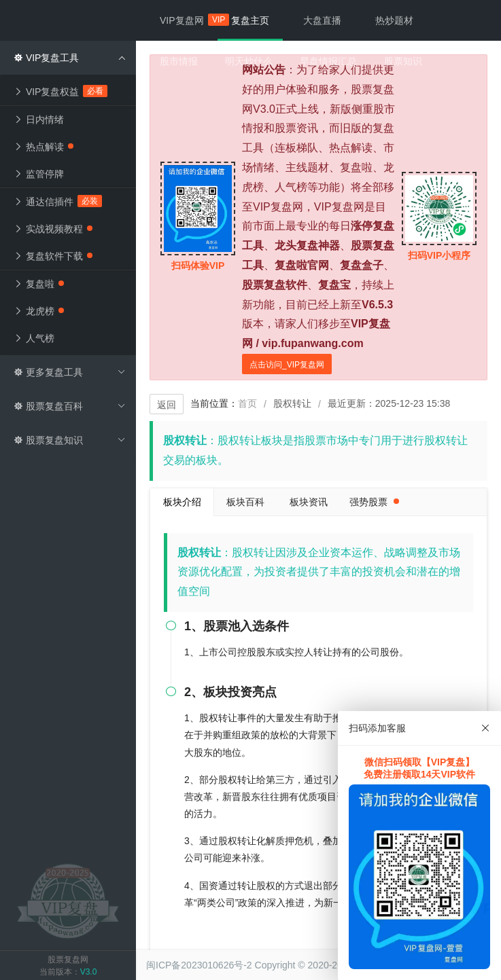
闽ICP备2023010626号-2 (199, 965)
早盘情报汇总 (328, 61)
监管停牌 (39, 174)
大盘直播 (322, 20)
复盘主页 (250, 20)
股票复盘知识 (70, 440)
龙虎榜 (39, 311)
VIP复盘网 (189, 20)
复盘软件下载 (53, 256)
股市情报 (179, 61)
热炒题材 (394, 20)
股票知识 (403, 61)
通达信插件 (58, 201)
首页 (247, 403)
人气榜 (34, 338)
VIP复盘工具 (70, 58)
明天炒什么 (249, 61)
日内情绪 (39, 120)
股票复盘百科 (70, 406)
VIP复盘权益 (61, 91)
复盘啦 (39, 284)
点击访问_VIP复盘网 (287, 365)
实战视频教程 (53, 229)
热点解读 (44, 147)
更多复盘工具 (70, 372)
